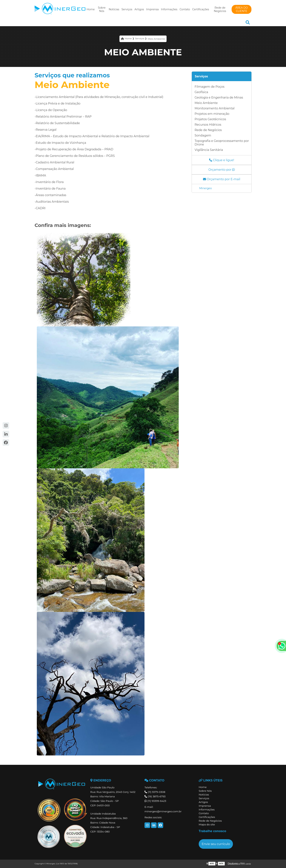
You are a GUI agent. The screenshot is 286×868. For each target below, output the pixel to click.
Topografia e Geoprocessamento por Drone (222, 143)
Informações (169, 9)
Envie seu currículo (216, 844)
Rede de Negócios (220, 9)
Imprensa (152, 9)
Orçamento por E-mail (222, 179)
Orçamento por (222, 170)
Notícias (114, 9)
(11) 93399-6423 (155, 801)
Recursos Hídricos (208, 125)
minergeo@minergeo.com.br (163, 811)
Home (91, 9)
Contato (185, 9)
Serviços (127, 9)
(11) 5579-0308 (155, 792)
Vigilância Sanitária (209, 150)
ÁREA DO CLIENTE (242, 9)
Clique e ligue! (222, 160)
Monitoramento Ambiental (215, 108)
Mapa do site (207, 824)
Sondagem (203, 135)
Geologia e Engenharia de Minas (219, 97)
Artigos (139, 9)
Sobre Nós (102, 9)
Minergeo (206, 188)
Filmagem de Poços (210, 87)
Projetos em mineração (212, 114)
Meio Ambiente (206, 103)
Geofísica (201, 92)
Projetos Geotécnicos (210, 119)
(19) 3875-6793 (155, 796)
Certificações (201, 9)
